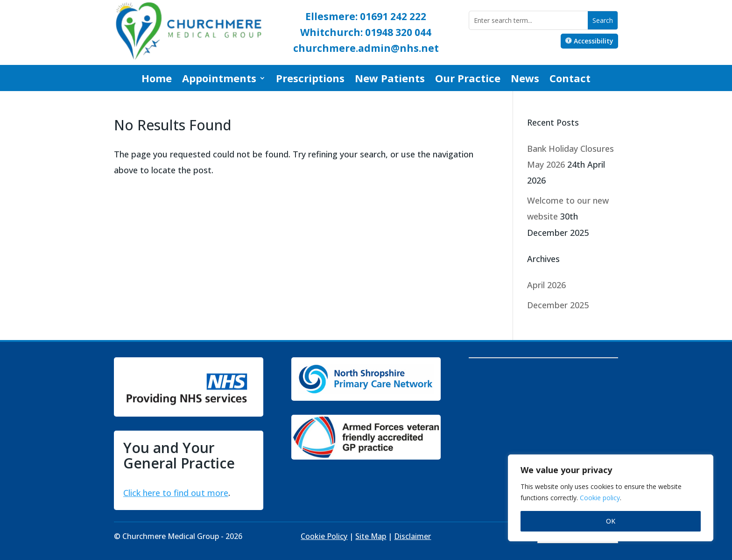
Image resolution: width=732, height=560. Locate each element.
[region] (611, 498)
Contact (570, 80)
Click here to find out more (176, 493)
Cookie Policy (324, 536)
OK (611, 521)
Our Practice (468, 80)
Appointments (219, 80)
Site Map (371, 536)
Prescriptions (310, 80)
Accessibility (594, 41)
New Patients (390, 80)
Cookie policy (600, 498)
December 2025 (558, 305)
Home (157, 80)
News (525, 80)
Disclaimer (412, 536)
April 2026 (546, 285)
